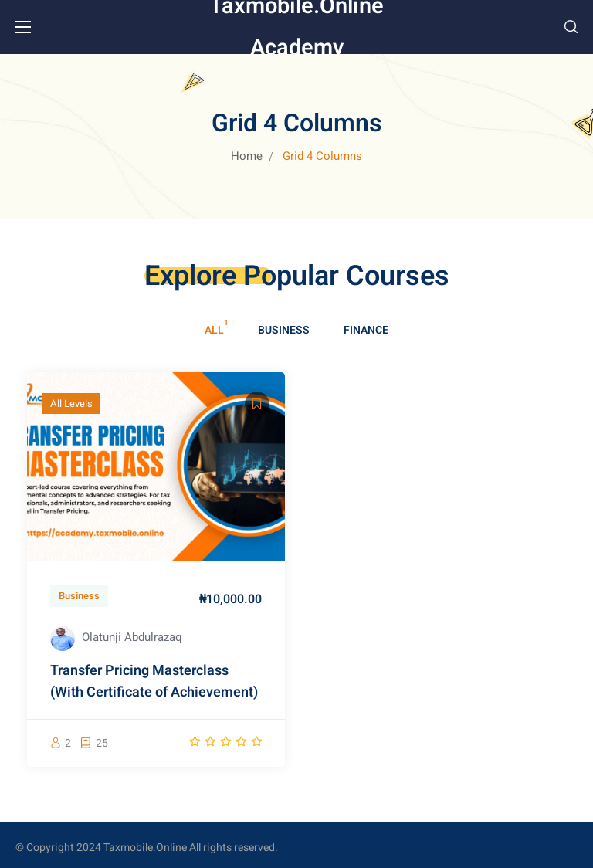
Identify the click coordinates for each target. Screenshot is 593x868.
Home (247, 156)
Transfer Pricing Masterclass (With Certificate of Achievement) (154, 682)
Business (284, 331)
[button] (571, 27)
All (214, 331)
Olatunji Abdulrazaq (132, 637)
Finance (366, 331)
